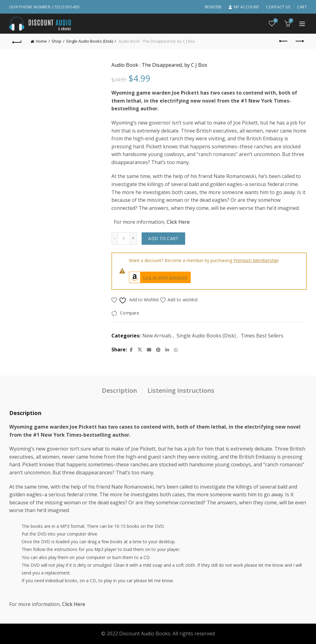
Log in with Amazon (158, 277)
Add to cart (163, 238)
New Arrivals (157, 336)
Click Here (178, 222)
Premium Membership (256, 260)
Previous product (284, 41)
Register (213, 7)
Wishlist (275, 21)
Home (41, 41)
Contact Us (278, 7)
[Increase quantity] (133, 239)
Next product (299, 41)
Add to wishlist (183, 300)
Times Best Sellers (262, 336)
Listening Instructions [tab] (181, 390)
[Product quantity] (124, 239)
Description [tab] (119, 390)
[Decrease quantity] (114, 239)
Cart (302, 7)
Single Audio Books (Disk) (89, 41)
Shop (56, 41)
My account (244, 7)
